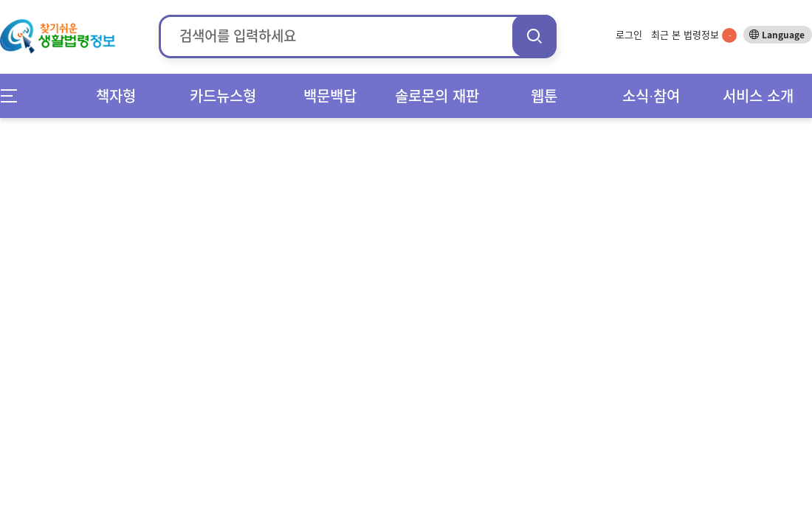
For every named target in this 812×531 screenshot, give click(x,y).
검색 (534, 36)
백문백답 (330, 96)
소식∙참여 (651, 96)
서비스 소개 (758, 96)
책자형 (116, 96)
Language (783, 35)
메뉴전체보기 (14, 96)
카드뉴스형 (223, 96)
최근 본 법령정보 (694, 34)
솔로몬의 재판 (437, 96)
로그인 (629, 34)
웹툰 (544, 96)
